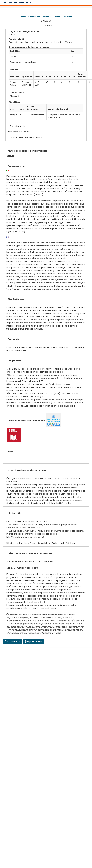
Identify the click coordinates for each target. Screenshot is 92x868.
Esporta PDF (12, 641)
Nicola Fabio (13, 84)
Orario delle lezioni (20, 132)
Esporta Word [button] (33, 641)
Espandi (14, 96)
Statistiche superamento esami (26, 137)
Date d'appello (18, 126)
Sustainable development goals (26, 420)
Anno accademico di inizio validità (28, 151)
